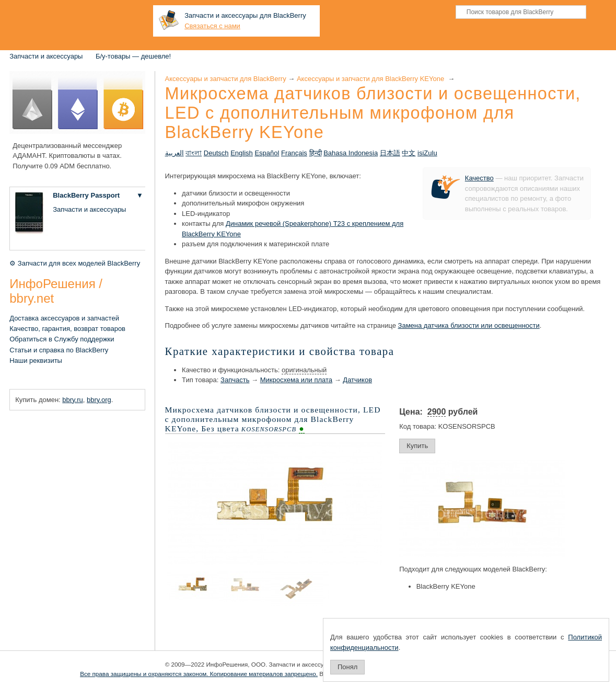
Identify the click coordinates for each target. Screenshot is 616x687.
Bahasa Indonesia (351, 153)
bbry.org (99, 400)
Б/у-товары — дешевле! (133, 56)
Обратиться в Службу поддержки (62, 339)
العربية (175, 153)
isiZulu (427, 153)
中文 (409, 153)
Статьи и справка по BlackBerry (59, 350)
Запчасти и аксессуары (46, 56)
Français (294, 153)
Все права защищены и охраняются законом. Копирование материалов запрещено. (199, 674)
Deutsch (216, 153)
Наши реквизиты (36, 360)
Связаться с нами (212, 26)
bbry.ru (73, 400)
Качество (479, 178)
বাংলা (194, 153)
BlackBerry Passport (86, 195)
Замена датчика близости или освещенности (469, 325)
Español (267, 153)
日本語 (390, 153)
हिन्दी (316, 153)
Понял (347, 667)
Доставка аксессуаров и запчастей (64, 318)
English (242, 153)
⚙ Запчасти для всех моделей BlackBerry (75, 263)
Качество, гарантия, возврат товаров (67, 329)
